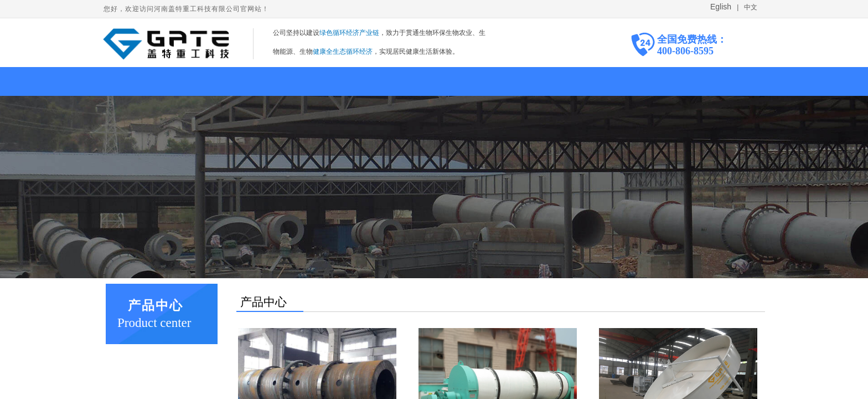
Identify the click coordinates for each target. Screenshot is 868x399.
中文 (750, 7)
